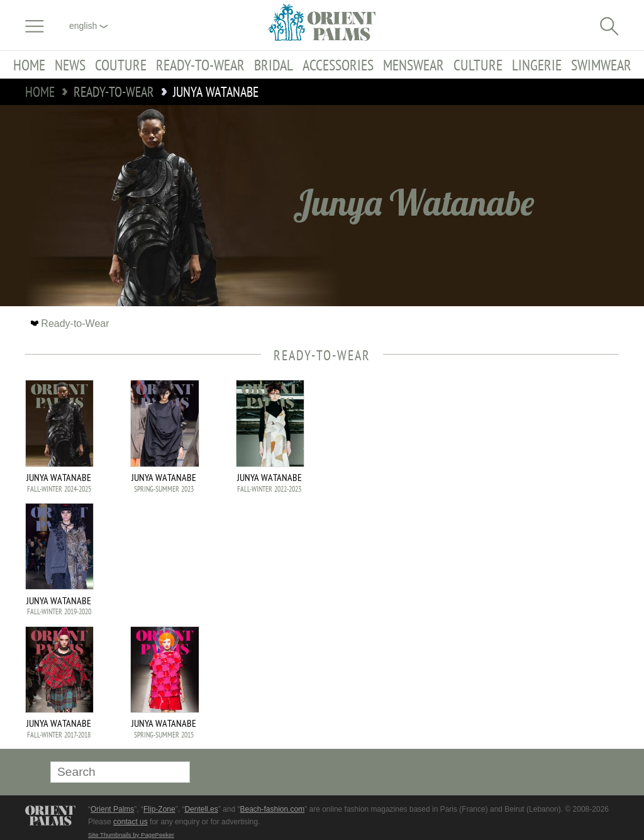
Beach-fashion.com (272, 809)
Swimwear (601, 65)
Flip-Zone (159, 809)
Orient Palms (112, 809)
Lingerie (537, 65)
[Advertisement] (531, 465)
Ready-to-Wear (200, 65)
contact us (130, 822)
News (70, 65)
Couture (121, 65)
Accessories (338, 65)
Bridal (274, 65)
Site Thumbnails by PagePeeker (131, 835)
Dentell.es (201, 809)
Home (29, 65)
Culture (478, 65)
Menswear (414, 65)
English (89, 26)
